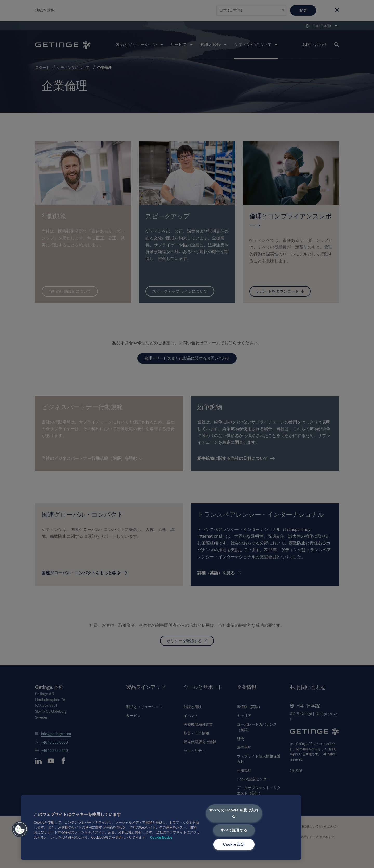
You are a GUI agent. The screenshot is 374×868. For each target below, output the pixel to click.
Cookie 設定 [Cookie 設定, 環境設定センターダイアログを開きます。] (234, 844)
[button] (20, 829)
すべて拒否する (234, 830)
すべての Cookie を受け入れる (234, 813)
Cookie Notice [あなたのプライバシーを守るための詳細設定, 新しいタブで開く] (161, 837)
